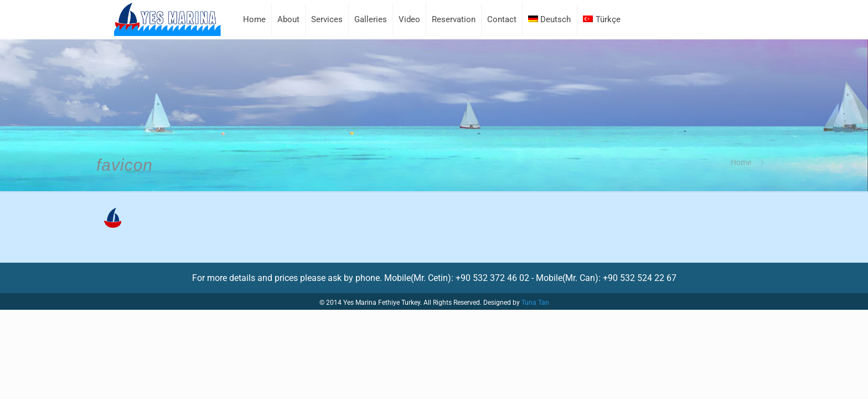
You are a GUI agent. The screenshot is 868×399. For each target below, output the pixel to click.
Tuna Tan (535, 303)
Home (741, 162)
